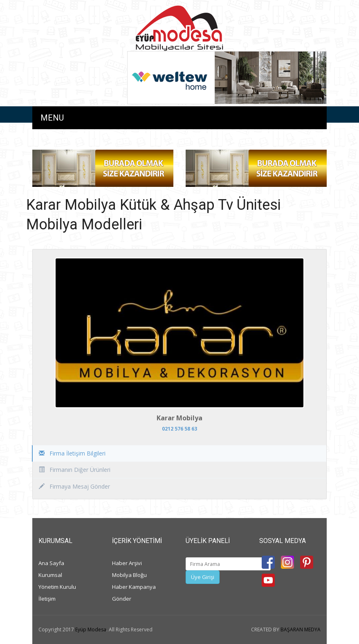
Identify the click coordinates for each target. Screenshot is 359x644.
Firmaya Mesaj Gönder (74, 486)
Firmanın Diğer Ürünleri (75, 470)
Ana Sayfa (51, 563)
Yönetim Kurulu (57, 587)
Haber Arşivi (127, 563)
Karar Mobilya (179, 418)
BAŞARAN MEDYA (301, 629)
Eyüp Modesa (91, 629)
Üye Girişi (203, 577)
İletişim (47, 599)
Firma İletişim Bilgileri (72, 453)
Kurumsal (50, 575)
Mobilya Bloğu (129, 575)
